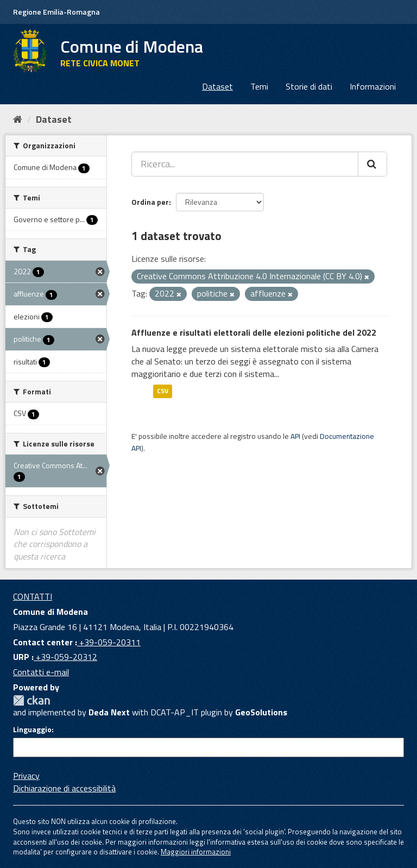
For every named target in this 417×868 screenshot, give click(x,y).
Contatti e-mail (41, 672)
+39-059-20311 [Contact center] (109, 642)
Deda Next (109, 712)
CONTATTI (33, 596)
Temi (259, 86)
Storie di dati (309, 86)
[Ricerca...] (245, 164)
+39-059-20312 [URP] (65, 657)
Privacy (26, 776)
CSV (163, 391)
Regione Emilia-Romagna (56, 12)
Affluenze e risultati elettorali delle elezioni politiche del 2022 (254, 332)
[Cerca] (372, 164)
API (295, 436)
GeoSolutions (261, 712)
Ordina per (150, 202)
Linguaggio (32, 729)
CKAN (31, 700)
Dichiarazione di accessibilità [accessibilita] (64, 788)
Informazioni (373, 86)
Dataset (217, 86)
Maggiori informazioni (196, 852)
